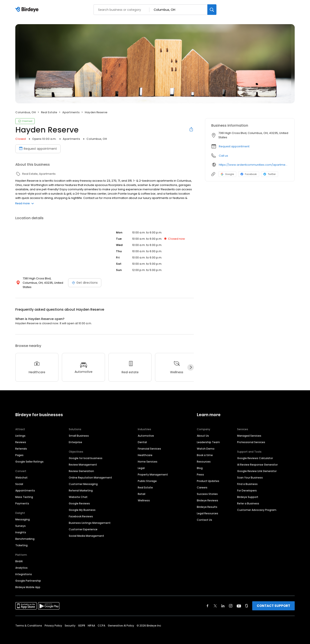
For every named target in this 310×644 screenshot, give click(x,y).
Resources (204, 457)
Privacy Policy (53, 621)
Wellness (144, 496)
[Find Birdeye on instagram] (231, 601)
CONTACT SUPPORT (273, 601)
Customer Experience (83, 525)
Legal (141, 464)
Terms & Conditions (29, 621)
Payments (22, 499)
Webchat (21, 473)
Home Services (148, 457)
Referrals (21, 444)
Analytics (21, 563)
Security (70, 621)
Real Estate (145, 483)
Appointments (25, 486)
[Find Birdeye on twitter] (215, 601)
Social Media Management (86, 531)
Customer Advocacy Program (257, 506)
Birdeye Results (207, 503)
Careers (202, 483)
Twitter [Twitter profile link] (270, 174)
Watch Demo (206, 444)
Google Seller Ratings (29, 457)
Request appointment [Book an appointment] (38, 149)
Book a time (205, 451)
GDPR (82, 621)
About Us (203, 431)
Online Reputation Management (90, 473)
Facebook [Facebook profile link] (249, 174)
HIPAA (91, 621)
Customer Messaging (83, 480)
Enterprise (75, 438)
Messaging (23, 515)
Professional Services (251, 438)
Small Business (79, 431)
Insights (21, 528)
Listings (20, 431)
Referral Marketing (81, 486)
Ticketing (21, 541)
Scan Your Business (250, 473)
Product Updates (208, 477)
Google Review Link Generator (257, 467)
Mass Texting (24, 493)
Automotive (146, 431)
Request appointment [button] (234, 146)
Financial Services (149, 444)
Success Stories (207, 490)
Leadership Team (208, 438)
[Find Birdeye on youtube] (239, 601)
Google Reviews (79, 499)
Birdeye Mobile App (28, 583)
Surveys (20, 522)
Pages (19, 451)
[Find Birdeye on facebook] (208, 601)
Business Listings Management (90, 519)
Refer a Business (248, 499)
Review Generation (81, 467)
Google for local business (86, 454)
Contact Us (204, 516)
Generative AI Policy (121, 621)
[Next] (191, 363)
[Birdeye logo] (28, 10)
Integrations (24, 570)
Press (200, 470)
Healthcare (145, 451)
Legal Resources (207, 509)
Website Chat (78, 493)
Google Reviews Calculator (255, 454)
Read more (25, 203)
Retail (142, 490)
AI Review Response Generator (257, 460)
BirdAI (19, 557)
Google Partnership (28, 576)
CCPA (101, 621)
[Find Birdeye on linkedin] (223, 601)
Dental (142, 438)
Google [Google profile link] (227, 174)
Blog (200, 464)
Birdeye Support (248, 493)
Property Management (153, 470)
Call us (223, 156)
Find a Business (247, 480)
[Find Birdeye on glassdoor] (247, 601)
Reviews (21, 438)
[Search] (212, 10)
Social (19, 480)
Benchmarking (25, 535)
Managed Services (249, 431)
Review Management (83, 460)
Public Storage (147, 477)
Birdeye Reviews (207, 496)
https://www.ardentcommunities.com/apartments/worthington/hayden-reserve (254, 165)
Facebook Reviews (81, 512)
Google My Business (82, 506)
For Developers (247, 486)
